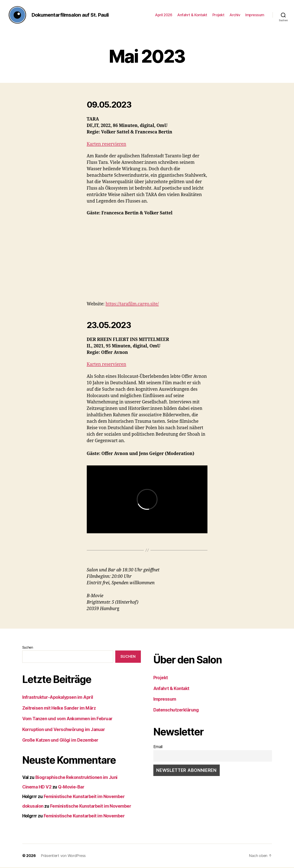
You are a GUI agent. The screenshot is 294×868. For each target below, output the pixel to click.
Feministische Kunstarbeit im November (84, 797)
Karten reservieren (107, 145)
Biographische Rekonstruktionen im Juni (76, 778)
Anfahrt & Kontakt (192, 15)
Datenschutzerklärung (176, 711)
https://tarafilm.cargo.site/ (132, 305)
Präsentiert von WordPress (63, 856)
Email (158, 748)
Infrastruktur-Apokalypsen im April (58, 698)
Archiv (235, 15)
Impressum (255, 15)
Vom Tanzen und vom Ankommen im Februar (67, 719)
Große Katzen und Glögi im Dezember (60, 741)
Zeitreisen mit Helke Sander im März (59, 709)
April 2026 (164, 15)
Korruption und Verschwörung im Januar (64, 730)
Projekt (218, 15)
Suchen (28, 648)
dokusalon (33, 807)
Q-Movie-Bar (71, 788)
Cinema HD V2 (37, 788)
